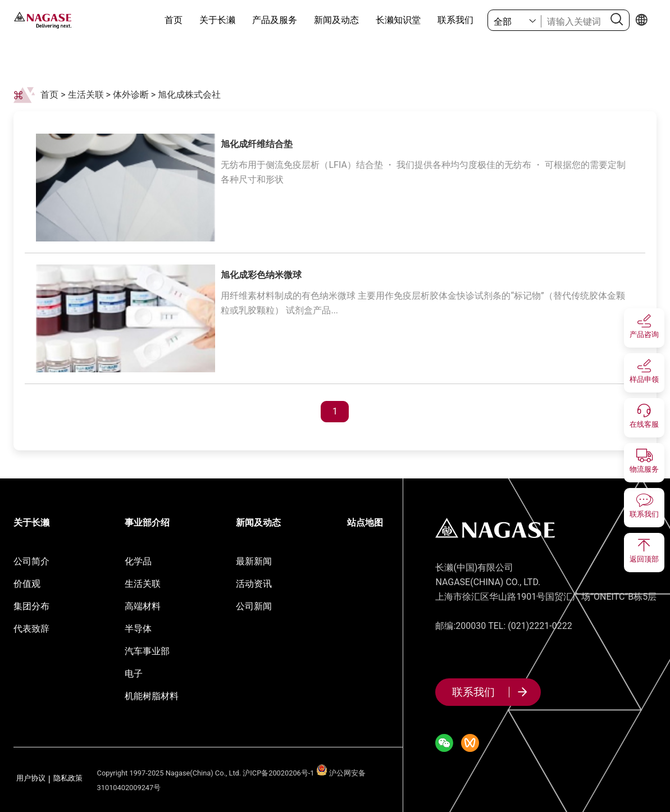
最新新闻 (254, 561)
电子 (134, 674)
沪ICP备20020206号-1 (278, 773)
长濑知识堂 (398, 20)
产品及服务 (275, 20)
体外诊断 (131, 95)
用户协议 (31, 779)
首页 (174, 20)
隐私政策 (68, 779)
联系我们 (455, 20)
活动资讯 (254, 584)
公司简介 (31, 561)
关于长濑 (217, 20)
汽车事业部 (147, 651)
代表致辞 (31, 629)
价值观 (27, 584)
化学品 (138, 561)
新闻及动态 (336, 20)
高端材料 (143, 606)
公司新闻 (254, 606)
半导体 (138, 629)
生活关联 (86, 95)
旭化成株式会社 (189, 95)
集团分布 (31, 606)
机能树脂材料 (152, 696)
